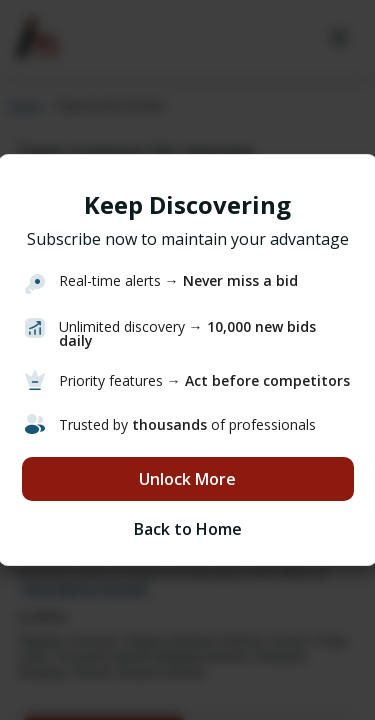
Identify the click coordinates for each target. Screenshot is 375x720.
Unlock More (187, 479)
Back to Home (188, 529)
